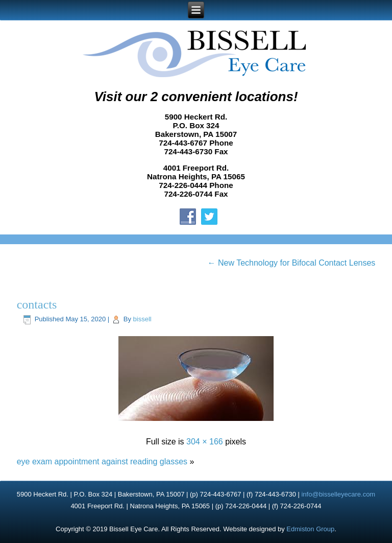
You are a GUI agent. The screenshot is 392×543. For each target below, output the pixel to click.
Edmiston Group (310, 529)
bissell (142, 319)
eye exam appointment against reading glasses (102, 462)
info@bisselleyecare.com (338, 494)
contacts (37, 304)
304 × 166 (205, 442)
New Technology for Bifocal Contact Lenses (292, 263)
